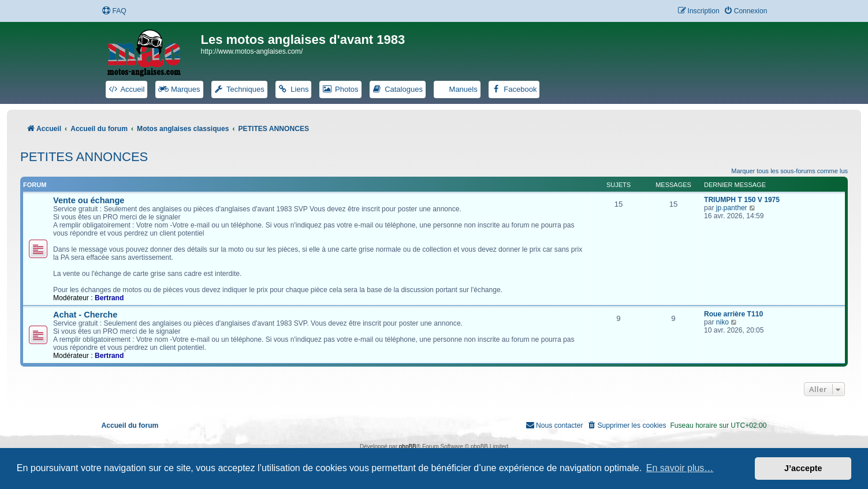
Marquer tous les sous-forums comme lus (789, 171)
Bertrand (109, 298)
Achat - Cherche (85, 315)
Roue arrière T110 (733, 314)
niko (722, 322)
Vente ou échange (89, 200)
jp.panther (732, 208)
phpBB (408, 447)
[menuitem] (114, 11)
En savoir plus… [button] (680, 468)
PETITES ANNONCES (84, 157)
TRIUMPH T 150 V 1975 (742, 200)
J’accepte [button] (803, 468)
